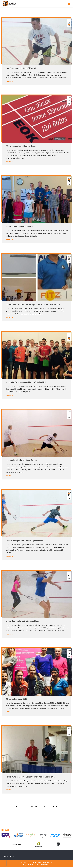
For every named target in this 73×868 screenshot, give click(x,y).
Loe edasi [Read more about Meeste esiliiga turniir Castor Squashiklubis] (9, 556)
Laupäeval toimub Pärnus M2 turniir (21, 68)
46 (53, 806)
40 (40, 806)
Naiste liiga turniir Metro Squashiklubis (22, 621)
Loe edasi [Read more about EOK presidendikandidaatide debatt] (9, 162)
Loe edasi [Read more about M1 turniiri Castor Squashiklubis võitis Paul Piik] (9, 395)
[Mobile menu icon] (69, 4)
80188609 (30, 865)
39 (36, 806)
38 (32, 806)
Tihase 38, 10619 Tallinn (43, 865)
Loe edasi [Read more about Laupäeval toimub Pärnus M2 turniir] (9, 81)
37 (27, 806)
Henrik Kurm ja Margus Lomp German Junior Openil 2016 (30, 777)
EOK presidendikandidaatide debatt (21, 146)
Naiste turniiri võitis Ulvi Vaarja (19, 227)
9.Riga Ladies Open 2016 (16, 699)
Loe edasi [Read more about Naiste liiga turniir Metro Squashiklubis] (9, 634)
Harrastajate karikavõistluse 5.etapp (21, 460)
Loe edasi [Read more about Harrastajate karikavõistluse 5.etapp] (9, 476)
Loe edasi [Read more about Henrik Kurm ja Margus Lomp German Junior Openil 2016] (9, 790)
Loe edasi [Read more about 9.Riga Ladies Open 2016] (9, 712)
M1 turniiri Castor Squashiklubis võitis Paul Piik (26, 382)
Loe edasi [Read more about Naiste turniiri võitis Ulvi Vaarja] (9, 240)
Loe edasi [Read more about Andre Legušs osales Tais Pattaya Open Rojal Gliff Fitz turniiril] (9, 317)
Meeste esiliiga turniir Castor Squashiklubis (25, 541)
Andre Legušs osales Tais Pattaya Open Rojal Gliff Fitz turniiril (33, 304)
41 (45, 806)
